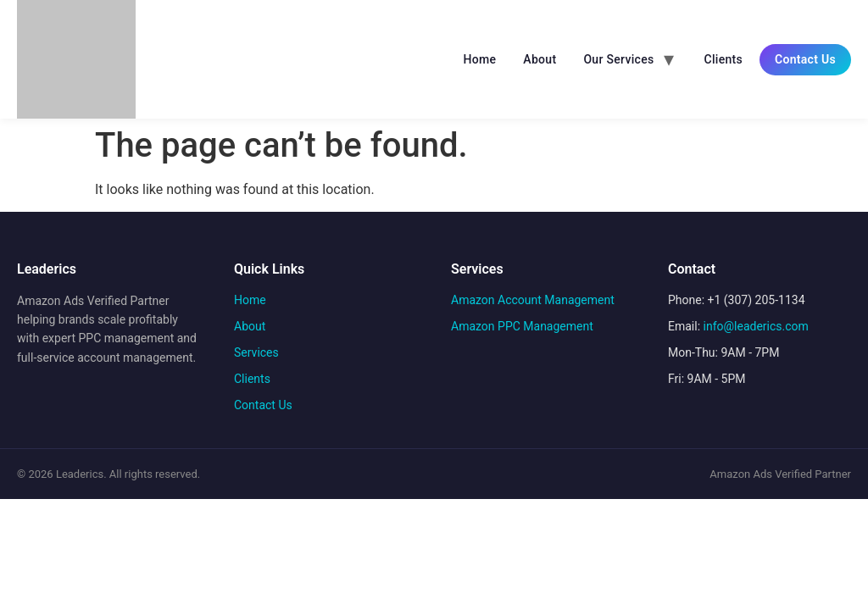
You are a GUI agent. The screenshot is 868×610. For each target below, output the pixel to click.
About (540, 59)
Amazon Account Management (533, 300)
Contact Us (805, 59)
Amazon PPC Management (522, 326)
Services (256, 352)
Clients (723, 59)
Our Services (618, 59)
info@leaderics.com (756, 326)
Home (480, 59)
